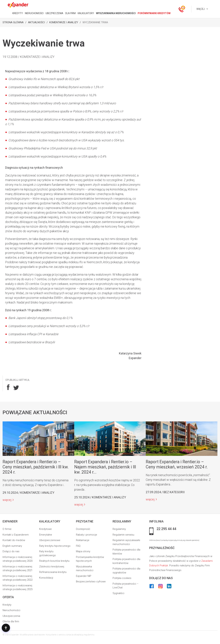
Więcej (201, 9)
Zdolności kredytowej (52, 567)
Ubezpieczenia (11, 616)
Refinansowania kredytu (53, 572)
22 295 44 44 (166, 529)
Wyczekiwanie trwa (95, 22)
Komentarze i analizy (64, 22)
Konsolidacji (46, 578)
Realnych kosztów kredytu (54, 561)
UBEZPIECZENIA (54, 13)
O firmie (7, 529)
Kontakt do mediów (14, 540)
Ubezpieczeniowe (50, 540)
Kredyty (7, 605)
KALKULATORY (86, 13)
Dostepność (83, 529)
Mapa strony (83, 551)
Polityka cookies (122, 578)
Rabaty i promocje (87, 535)
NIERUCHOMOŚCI (34, 13)
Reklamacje (83, 540)
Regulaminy (119, 529)
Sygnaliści (118, 593)
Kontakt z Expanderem (16, 535)
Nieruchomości (11, 610)
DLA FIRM (70, 13)
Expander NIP (84, 576)
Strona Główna (13, 22)
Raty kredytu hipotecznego (55, 546)
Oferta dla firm (11, 621)
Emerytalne (46, 535)
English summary (12, 546)
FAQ (78, 546)
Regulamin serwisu (123, 535)
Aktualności (36, 22)
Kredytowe (45, 529)
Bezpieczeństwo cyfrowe (91, 582)
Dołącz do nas (11, 551)
